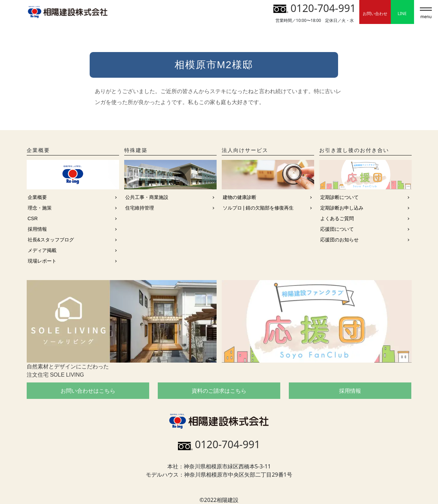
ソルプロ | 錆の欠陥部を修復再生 (258, 208)
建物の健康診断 (240, 197)
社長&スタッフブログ (51, 240)
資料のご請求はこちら (219, 391)
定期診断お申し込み (342, 208)
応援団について (337, 229)
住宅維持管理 (140, 208)
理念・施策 (40, 208)
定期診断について (339, 197)
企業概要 (37, 197)
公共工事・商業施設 (147, 197)
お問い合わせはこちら (88, 391)
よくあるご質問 (337, 218)
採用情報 (37, 229)
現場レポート (42, 261)
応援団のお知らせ (339, 240)
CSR (33, 218)
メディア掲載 (42, 250)
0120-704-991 (315, 8)
